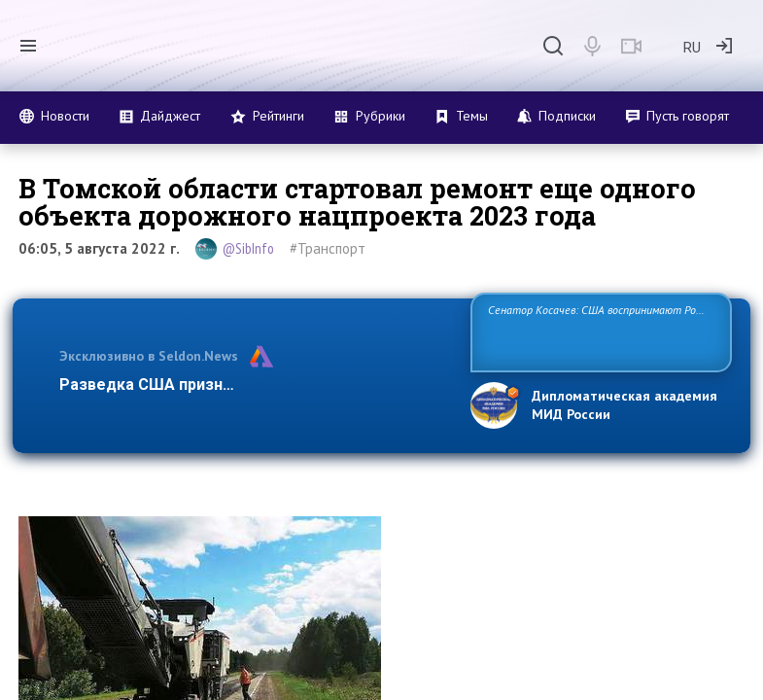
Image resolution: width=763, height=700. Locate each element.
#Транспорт (328, 248)
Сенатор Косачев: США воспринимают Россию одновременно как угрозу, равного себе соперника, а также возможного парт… (599, 331)
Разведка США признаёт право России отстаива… (251, 385)
